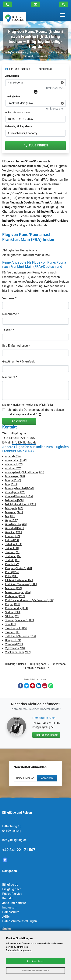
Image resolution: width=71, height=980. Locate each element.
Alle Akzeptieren (35, 961)
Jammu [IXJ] (13, 552)
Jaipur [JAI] (12, 548)
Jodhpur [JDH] (14, 556)
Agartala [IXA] (13, 456)
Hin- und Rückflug (20, 69)
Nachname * (11, 314)
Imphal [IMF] (12, 536)
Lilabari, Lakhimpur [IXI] (19, 580)
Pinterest (33, 686)
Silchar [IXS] (12, 616)
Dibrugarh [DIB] (14, 508)
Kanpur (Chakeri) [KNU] (19, 568)
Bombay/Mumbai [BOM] (19, 488)
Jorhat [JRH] (13, 560)
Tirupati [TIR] (13, 632)
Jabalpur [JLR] (14, 544)
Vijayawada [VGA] (16, 648)
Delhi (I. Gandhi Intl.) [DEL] (20, 504)
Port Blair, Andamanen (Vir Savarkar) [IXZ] (30, 600)
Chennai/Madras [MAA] (19, 496)
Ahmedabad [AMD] (16, 460)
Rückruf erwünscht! (46, 735)
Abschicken (19, 421)
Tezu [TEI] (11, 624)
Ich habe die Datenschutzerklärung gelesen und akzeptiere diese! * (35, 412)
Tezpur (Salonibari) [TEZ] (20, 620)
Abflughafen (12, 76)
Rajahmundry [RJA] (17, 608)
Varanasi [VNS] (14, 644)
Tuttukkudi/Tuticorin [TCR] (21, 636)
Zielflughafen (12, 97)
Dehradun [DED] (14, 500)
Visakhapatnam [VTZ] (18, 652)
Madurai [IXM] (13, 588)
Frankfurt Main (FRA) (38, 56)
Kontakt (7, 898)
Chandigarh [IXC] (15, 492)
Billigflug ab (10, 885)
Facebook (20, 686)
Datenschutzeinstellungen (20, 921)
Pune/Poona (58, 52)
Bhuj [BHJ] (11, 484)
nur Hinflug (45, 69)
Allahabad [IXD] (14, 464)
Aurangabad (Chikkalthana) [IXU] (25, 472)
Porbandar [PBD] (15, 596)
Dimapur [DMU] (14, 512)
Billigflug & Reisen (16, 52)
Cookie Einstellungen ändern (35, 971)
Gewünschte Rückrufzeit (18, 361)
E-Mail (45, 686)
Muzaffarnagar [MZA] (18, 592)
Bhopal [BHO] (13, 480)
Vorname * (9, 298)
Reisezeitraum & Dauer (18, 112)
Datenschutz (11, 912)
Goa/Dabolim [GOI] (16, 524)
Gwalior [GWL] (14, 532)
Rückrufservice (12, 894)
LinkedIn (39, 686)
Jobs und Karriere (14, 903)
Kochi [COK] (12, 572)
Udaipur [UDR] (13, 640)
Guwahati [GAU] (15, 528)
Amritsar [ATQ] (14, 468)
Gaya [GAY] (12, 520)
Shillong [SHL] (13, 612)
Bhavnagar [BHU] (15, 476)
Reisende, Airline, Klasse (19, 126)
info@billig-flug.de (24, 442)
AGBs (6, 917)
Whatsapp (51, 686)
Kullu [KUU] (12, 576)
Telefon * (8, 330)
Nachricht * (10, 377)
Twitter (27, 686)
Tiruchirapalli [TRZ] (16, 628)
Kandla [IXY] (12, 564)
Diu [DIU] (10, 516)
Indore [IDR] (12, 540)
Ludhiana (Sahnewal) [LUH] (21, 584)
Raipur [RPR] (13, 604)
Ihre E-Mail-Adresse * (16, 346)
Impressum (10, 907)
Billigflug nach (38, 52)
